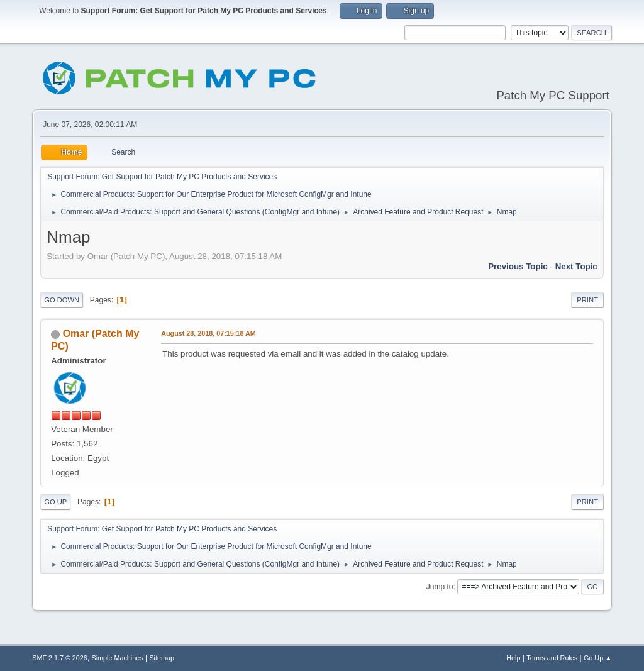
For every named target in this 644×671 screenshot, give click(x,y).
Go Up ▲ (598, 658)
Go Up (55, 502)
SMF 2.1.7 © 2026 (60, 658)
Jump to (440, 587)
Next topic (576, 266)
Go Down (62, 300)
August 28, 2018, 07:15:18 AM (208, 333)
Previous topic (518, 266)
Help (513, 658)
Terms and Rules (552, 658)
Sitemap (162, 658)
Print (587, 300)
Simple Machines (118, 658)
